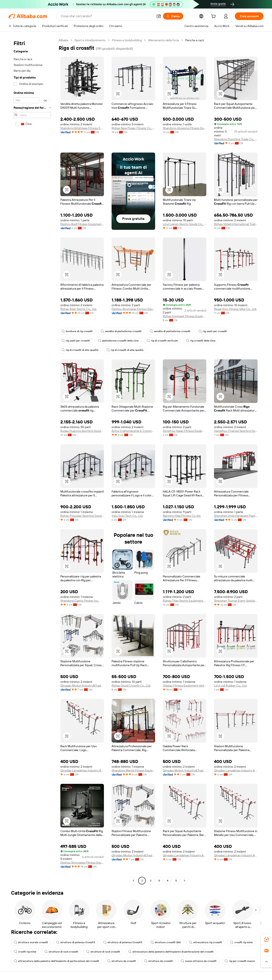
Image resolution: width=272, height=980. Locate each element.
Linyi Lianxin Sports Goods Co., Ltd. (185, 224)
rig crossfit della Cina (195, 341)
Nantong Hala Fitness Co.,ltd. (182, 516)
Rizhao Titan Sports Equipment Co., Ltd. (185, 601)
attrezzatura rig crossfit (196, 942)
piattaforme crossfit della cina (116, 341)
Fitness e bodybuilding (127, 40)
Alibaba (64, 40)
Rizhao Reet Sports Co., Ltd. (79, 309)
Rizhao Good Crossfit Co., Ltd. (131, 686)
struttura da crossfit (116, 961)
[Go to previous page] (133, 881)
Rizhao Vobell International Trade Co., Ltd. (236, 224)
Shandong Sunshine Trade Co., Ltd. (236, 139)
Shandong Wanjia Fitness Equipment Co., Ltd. (133, 770)
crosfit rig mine (230, 942)
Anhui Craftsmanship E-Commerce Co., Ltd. (133, 431)
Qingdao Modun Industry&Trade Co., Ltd (82, 686)
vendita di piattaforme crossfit (119, 331)
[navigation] (32, 461)
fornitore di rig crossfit (76, 331)
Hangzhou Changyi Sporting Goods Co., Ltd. (236, 431)
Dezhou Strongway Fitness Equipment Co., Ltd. (133, 309)
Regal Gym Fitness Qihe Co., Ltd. (235, 309)
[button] (118, 94)
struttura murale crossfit (30, 942)
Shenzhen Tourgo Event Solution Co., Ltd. (236, 601)
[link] (266, 940)
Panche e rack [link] (195, 40)
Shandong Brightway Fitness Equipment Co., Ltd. (82, 128)
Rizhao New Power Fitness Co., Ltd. (133, 128)
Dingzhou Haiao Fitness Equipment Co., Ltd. (185, 431)
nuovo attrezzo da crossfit (189, 961)
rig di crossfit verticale (158, 341)
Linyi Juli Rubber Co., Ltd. (231, 686)
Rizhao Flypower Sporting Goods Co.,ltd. (82, 516)
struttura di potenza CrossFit (72, 942)
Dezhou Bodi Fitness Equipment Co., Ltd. (82, 224)
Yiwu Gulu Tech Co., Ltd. (127, 516)
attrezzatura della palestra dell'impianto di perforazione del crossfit (163, 952)
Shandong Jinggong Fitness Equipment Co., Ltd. (185, 128)
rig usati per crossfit (207, 331)
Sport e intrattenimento (90, 40)
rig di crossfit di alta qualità (235, 341)
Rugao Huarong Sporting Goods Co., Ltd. (82, 431)
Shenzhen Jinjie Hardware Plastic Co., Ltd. (236, 516)
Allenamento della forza (164, 40)
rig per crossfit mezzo (229, 961)
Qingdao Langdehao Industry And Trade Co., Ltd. (82, 770)
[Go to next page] (184, 881)
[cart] (213, 17)
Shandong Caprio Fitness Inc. (80, 601)
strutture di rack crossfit (59, 952)
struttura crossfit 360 (158, 942)
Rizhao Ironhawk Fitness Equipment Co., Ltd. (185, 316)
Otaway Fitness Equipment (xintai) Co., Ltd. (185, 686)
